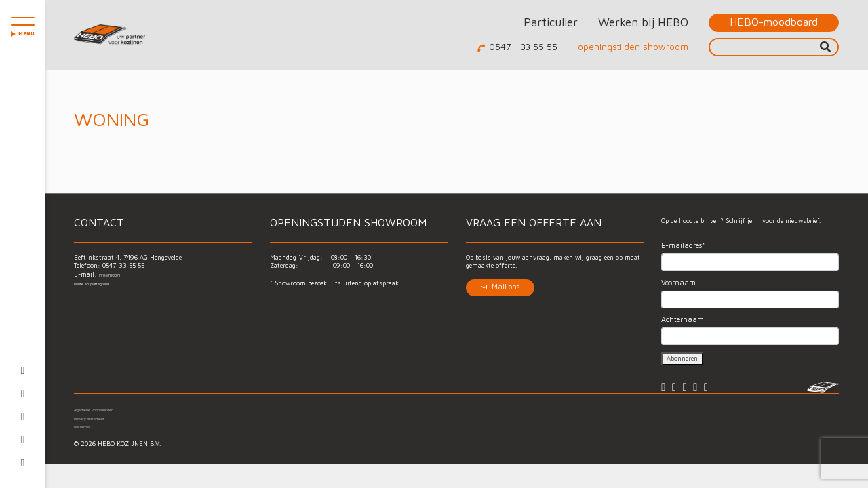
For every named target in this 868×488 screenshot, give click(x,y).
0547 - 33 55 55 (523, 47)
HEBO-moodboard (774, 22)
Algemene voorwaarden (107, 419)
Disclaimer (90, 435)
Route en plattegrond (105, 283)
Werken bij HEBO (643, 22)
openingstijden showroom (633, 47)
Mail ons (500, 287)
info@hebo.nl (119, 274)
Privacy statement (101, 427)
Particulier (551, 22)
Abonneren (682, 358)
